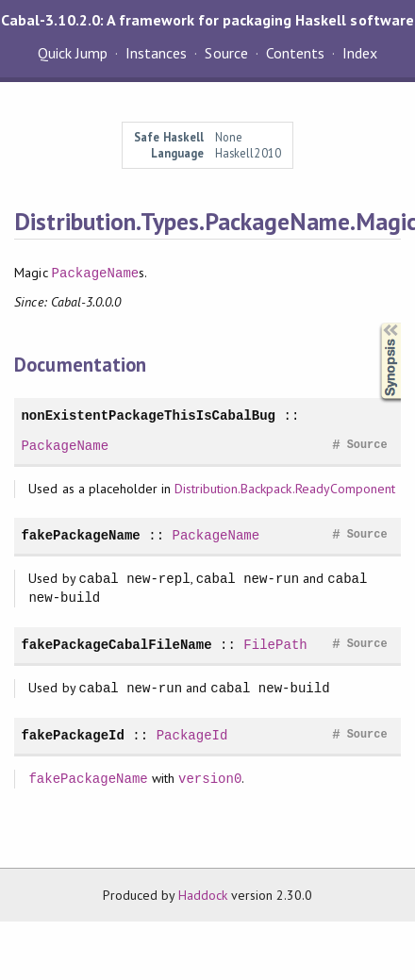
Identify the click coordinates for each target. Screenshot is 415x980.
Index (360, 53)
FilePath (275, 645)
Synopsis (375, 323)
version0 (210, 779)
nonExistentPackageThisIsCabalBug (148, 415)
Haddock (203, 895)
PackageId (192, 735)
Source (226, 53)
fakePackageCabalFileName (116, 645)
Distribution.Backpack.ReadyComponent (285, 489)
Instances (156, 53)
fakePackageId (73, 735)
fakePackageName (80, 535)
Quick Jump (73, 53)
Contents (295, 53)
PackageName (96, 273)
